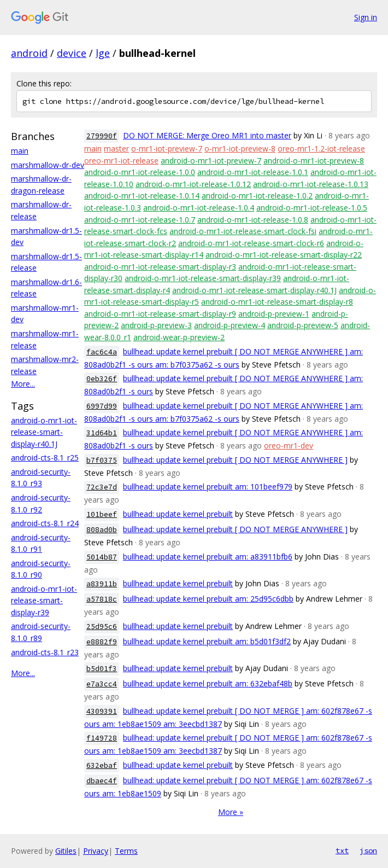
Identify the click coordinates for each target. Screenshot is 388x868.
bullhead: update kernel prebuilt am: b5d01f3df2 (207, 641)
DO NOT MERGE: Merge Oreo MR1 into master (207, 135)
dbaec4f (102, 781)
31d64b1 (102, 433)
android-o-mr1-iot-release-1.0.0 (140, 172)
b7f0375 (102, 460)
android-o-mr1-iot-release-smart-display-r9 (160, 314)
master (116, 148)
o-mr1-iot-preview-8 (240, 148)
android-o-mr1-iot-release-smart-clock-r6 (251, 243)
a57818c (102, 599)
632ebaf (102, 765)
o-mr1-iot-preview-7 (167, 148)
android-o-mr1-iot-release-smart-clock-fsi (243, 231)
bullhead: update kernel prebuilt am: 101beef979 (208, 487)
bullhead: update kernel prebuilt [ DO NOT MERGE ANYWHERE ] (235, 460)
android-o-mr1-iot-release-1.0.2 (257, 196)
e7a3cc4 (102, 684)
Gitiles (66, 851)
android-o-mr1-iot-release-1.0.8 (253, 220)
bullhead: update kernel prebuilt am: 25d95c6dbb (208, 599)
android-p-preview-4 (230, 325)
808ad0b (102, 530)
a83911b (102, 584)
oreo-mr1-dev (289, 445)
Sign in (366, 17)
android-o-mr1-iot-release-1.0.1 (253, 172)
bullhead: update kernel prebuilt (178, 514)
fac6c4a (102, 352)
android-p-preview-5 (303, 325)
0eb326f (102, 379)
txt (342, 850)
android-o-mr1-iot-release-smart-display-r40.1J (44, 432)
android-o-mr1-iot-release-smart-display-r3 (160, 267)
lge (103, 53)
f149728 (102, 738)
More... (23, 384)
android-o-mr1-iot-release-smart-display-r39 (44, 601)
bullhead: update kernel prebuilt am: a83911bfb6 (208, 557)
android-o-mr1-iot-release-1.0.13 (311, 184)
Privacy (96, 851)
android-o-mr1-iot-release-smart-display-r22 (284, 255)
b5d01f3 (102, 669)
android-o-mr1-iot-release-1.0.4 (199, 208)
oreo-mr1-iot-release (121, 161)
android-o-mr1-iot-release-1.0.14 (142, 196)
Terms (126, 851)
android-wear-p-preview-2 (179, 337)
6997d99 (102, 406)
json (368, 850)
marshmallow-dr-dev (48, 165)
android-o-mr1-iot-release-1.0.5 (312, 208)
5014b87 (102, 557)
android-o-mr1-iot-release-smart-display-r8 (277, 302)
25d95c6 (102, 627)
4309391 (102, 711)
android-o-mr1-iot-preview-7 (211, 161)
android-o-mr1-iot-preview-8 (314, 161)
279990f (102, 136)
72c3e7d (102, 487)
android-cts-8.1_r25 (45, 458)
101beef (102, 514)
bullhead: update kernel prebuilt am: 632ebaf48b (208, 683)
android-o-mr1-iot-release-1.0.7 (140, 220)
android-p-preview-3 (156, 325)
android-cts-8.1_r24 (45, 523)
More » (231, 812)
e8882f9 (102, 642)
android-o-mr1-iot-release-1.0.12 (193, 184)
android (29, 53)
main (20, 151)
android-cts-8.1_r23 (45, 652)
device (72, 53)
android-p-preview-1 (274, 314)
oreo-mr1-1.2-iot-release (321, 148)
